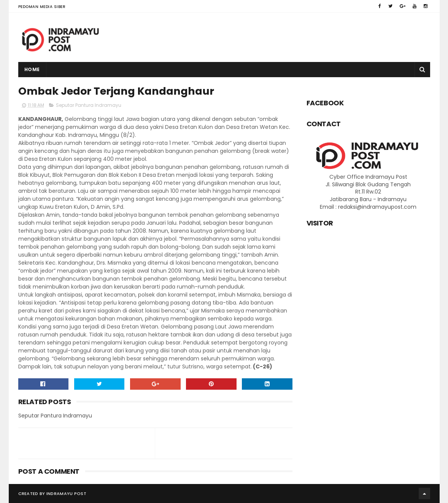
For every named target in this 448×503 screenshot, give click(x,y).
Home (32, 69)
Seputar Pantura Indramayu (89, 105)
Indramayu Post (66, 493)
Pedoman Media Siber (42, 7)
